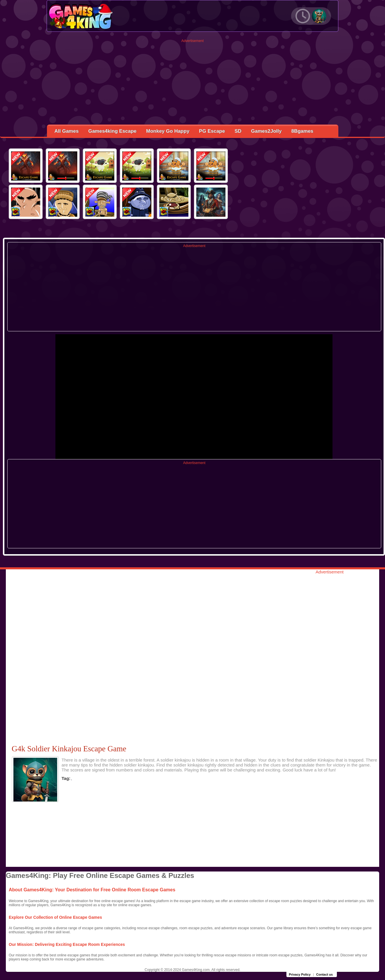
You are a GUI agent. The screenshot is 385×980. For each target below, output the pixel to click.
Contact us (324, 974)
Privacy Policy (300, 974)
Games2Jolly (266, 131)
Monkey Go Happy (168, 131)
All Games (67, 131)
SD (238, 131)
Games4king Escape (112, 131)
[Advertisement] (193, 84)
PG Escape (212, 131)
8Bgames (302, 131)
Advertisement (193, 41)
